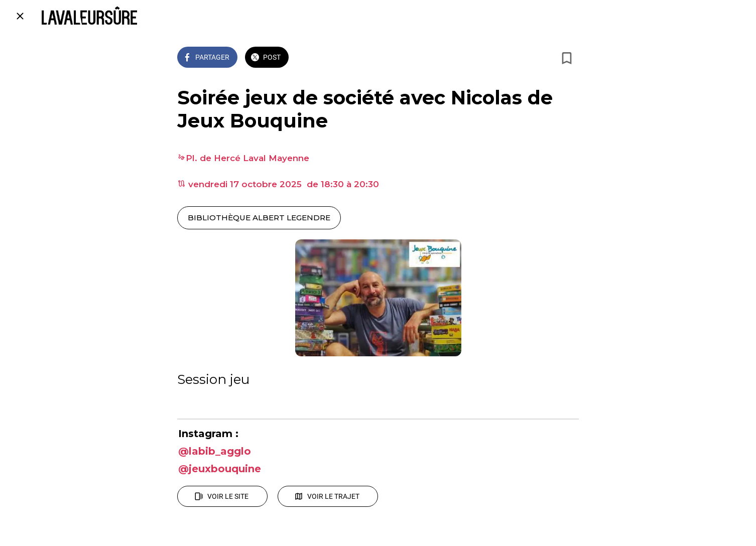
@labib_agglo (215, 451)
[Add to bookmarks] (567, 58)
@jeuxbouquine (220, 469)
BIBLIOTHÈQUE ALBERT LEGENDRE (259, 218)
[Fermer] (20, 16)
